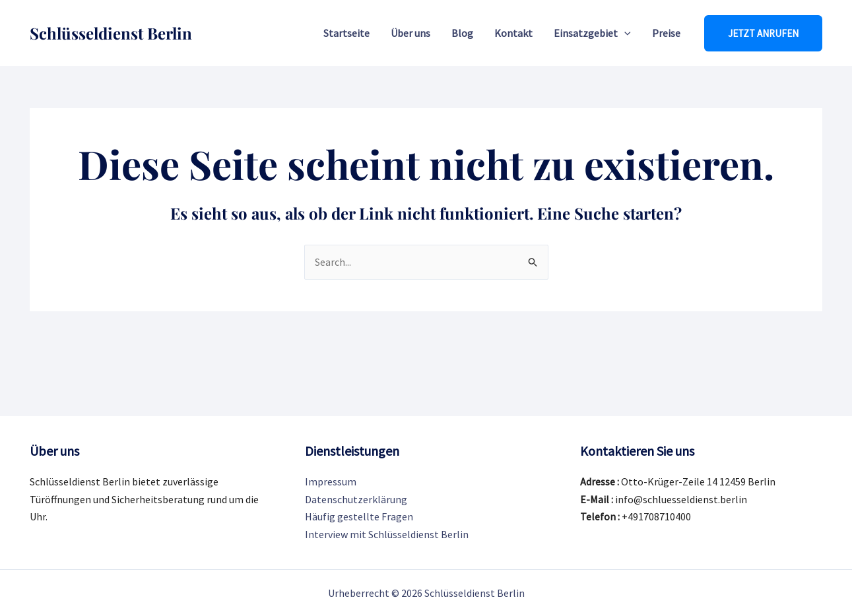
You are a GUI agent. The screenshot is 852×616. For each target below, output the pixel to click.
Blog (462, 33)
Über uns (410, 33)
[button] (763, 33)
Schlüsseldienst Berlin (111, 33)
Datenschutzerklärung (356, 499)
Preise (666, 33)
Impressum (331, 481)
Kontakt (513, 33)
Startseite (346, 33)
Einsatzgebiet (592, 33)
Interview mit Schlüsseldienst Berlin (387, 534)
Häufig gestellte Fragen (359, 516)
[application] (624, 33)
